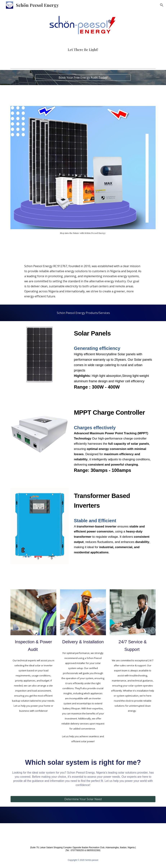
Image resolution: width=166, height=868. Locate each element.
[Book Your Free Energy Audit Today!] (83, 78)
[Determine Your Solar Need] (83, 799)
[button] (162, 5)
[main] (83, 50)
